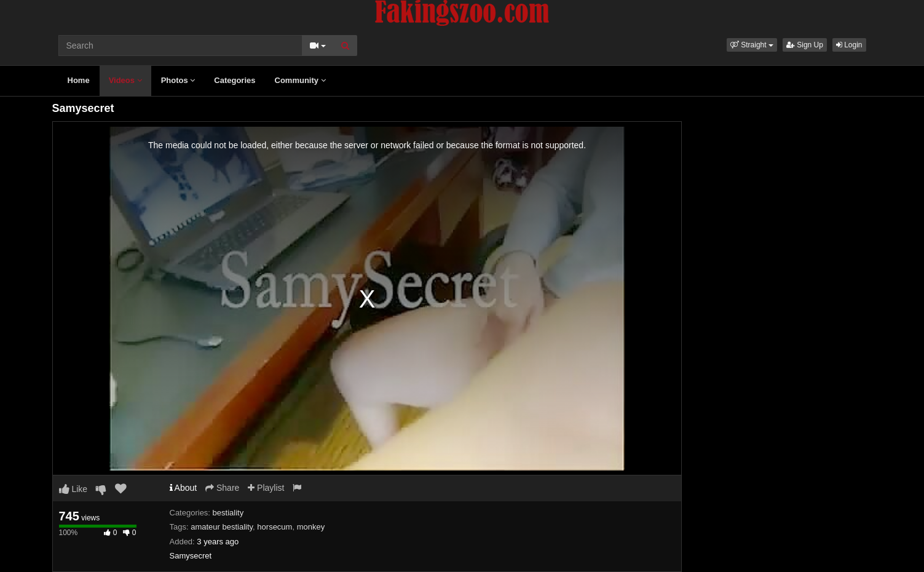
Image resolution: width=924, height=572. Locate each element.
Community (300, 80)
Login (849, 45)
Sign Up (805, 45)
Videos (125, 80)
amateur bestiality (222, 527)
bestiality (228, 513)
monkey (311, 527)
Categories (235, 80)
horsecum (274, 527)
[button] (752, 45)
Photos (178, 80)
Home (79, 80)
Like (73, 489)
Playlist (266, 488)
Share (222, 488)
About (184, 488)
